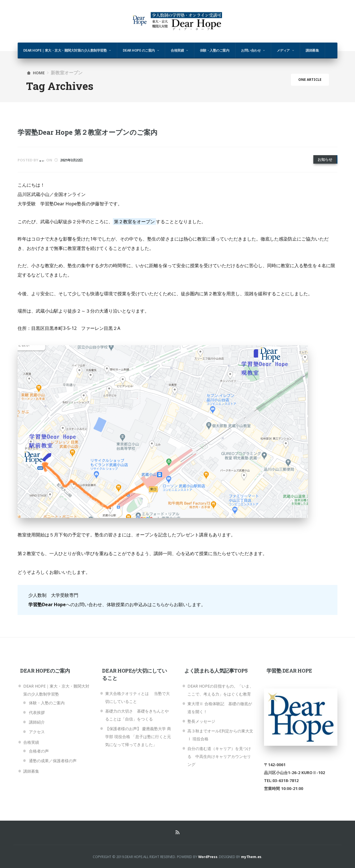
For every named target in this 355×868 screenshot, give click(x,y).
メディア (283, 50)
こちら (159, 604)
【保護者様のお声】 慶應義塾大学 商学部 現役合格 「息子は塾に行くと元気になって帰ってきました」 (138, 736)
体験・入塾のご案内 (215, 50)
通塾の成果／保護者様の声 (53, 760)
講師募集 (312, 50)
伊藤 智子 (48, 160)
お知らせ (325, 159)
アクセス (37, 731)
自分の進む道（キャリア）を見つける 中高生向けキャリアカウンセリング (219, 756)
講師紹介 (37, 721)
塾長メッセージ (201, 720)
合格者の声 (39, 750)
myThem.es (251, 856)
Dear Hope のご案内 (139, 50)
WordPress (208, 856)
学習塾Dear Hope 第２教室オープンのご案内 (99, 132)
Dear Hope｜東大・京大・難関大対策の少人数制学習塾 (65, 50)
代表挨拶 (37, 712)
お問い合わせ (251, 50)
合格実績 (177, 50)
